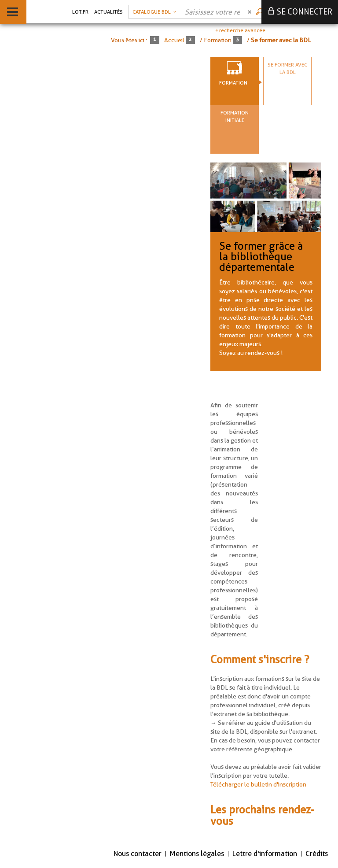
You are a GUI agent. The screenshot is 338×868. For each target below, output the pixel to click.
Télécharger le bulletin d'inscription (258, 784)
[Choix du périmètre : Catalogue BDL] (154, 12)
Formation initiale (235, 116)
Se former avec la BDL (287, 68)
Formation (233, 83)
